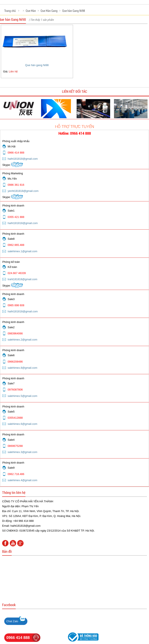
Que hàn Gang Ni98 (74, 11)
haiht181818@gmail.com (23, 159)
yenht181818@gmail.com (23, 191)
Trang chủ (10, 11)
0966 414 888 (18, 638)
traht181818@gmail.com (22, 279)
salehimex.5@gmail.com (22, 396)
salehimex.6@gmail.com (22, 424)
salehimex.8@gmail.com (22, 368)
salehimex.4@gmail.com (22, 480)
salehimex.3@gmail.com (22, 452)
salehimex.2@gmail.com (22, 340)
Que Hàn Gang (49, 11)
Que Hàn (31, 11)
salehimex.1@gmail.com (22, 251)
